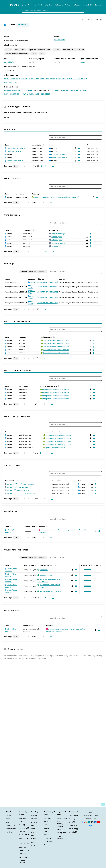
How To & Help (24, 835)
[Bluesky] (91, 825)
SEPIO (33, 842)
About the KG (24, 850)
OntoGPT (47, 838)
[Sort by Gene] (11, 145)
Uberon (34, 819)
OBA (33, 832)
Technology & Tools (72, 5)
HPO (33, 825)
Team (8, 819)
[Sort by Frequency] (91, 565)
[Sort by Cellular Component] (58, 386)
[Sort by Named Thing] (61, 230)
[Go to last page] (45, 166)
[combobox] (53, 11)
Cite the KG (23, 847)
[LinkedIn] (95, 822)
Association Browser (23, 862)
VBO (33, 836)
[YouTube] (99, 822)
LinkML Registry (60, 837)
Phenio (34, 829)
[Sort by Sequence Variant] (21, 481)
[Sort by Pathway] (40, 194)
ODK (45, 835)
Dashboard (23, 857)
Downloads (23, 818)
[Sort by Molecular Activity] (57, 337)
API (21, 821)
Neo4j (22, 825)
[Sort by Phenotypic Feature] (55, 565)
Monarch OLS (62, 818)
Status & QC (23, 831)
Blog (72, 822)
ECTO (33, 845)
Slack (72, 819)
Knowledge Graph (48, 5)
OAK (45, 831)
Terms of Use (24, 844)
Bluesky (73, 832)
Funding (9, 832)
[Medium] (89, 822)
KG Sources (23, 854)
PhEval (46, 821)
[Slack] (85, 822)
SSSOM (47, 828)
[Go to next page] (41, 166)
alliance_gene (85, 62)
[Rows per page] (16, 166)
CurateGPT (48, 842)
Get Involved (74, 815)
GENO (33, 839)
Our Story (10, 815)
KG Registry (61, 833)
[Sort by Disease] (46, 526)
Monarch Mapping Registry (60, 824)
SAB (7, 822)
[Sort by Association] (43, 145)
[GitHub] (92, 822)
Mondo (34, 815)
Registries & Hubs (87, 5)
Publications (11, 829)
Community (100, 5)
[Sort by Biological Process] (59, 432)
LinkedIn (73, 825)
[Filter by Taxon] (33, 272)
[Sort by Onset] (100, 565)
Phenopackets (49, 845)
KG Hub (59, 829)
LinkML (46, 825)
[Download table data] (52, 166)
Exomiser (47, 818)
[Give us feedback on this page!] (103, 804)
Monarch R (24, 828)
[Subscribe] (82, 822)
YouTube (73, 829)
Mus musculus (60, 40)
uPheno (34, 822)
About (37, 5)
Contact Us (10, 825)
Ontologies (60, 5)
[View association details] (79, 148)
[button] (87, 570)
